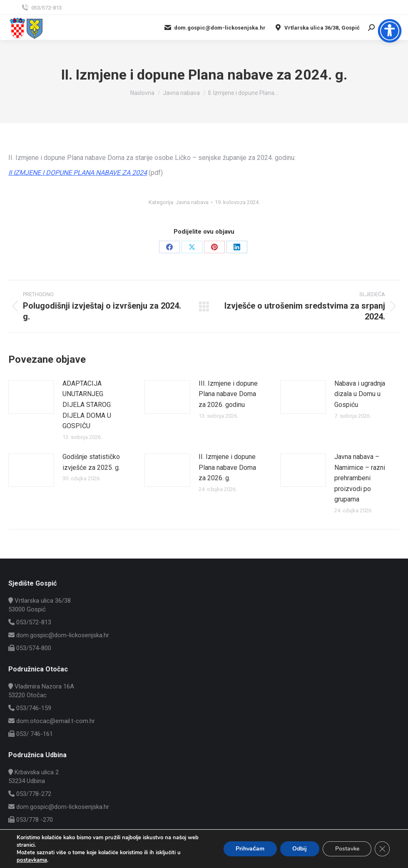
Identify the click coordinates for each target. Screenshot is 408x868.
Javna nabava (192, 202)
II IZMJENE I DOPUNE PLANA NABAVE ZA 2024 (78, 173)
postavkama (32, 860)
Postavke (347, 849)
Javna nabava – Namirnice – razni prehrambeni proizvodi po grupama (360, 478)
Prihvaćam (249, 849)
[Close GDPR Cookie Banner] (382, 849)
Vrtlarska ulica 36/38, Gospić (317, 27)
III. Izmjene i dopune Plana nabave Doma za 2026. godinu (228, 394)
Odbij (299, 849)
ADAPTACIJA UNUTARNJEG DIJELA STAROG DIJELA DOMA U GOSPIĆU (87, 405)
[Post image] (31, 397)
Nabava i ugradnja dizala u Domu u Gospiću (360, 394)
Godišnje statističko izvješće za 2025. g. (91, 462)
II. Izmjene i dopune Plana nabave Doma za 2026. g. (227, 467)
